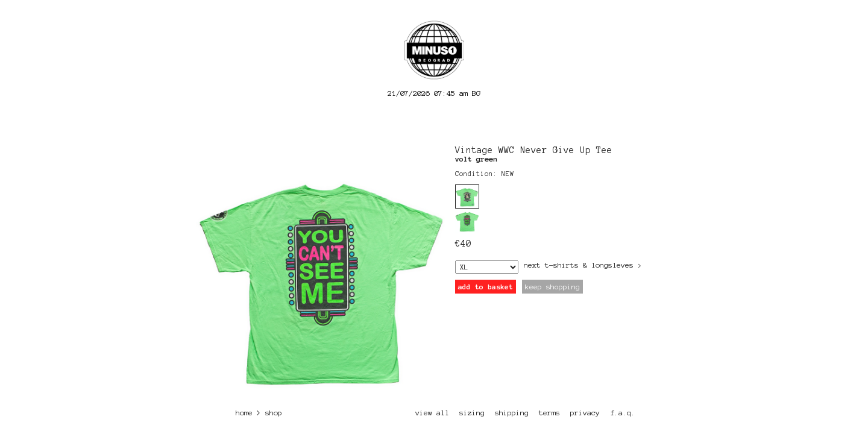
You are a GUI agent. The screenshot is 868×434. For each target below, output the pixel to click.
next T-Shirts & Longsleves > (583, 265)
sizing (472, 413)
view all (432, 413)
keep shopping (552, 287)
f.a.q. (623, 413)
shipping (512, 413)
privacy (585, 413)
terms (549, 413)
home (244, 413)
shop (274, 413)
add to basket (486, 287)
